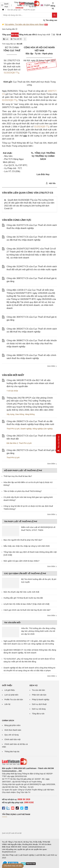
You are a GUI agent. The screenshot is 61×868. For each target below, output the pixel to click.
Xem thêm (52, 366)
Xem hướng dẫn (10, 29)
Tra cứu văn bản (39, 690)
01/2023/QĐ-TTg (12, 73)
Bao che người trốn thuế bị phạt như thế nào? (23, 540)
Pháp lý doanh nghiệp (41, 700)
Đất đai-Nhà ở (12, 443)
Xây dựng (10, 414)
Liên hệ (7, 704)
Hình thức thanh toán (13, 730)
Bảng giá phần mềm (12, 725)
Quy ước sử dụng (12, 735)
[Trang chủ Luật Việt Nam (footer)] (30, 762)
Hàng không (30, 414)
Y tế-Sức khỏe (12, 391)
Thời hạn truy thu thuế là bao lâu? (18, 476)
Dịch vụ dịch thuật (39, 704)
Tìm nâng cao (50, 20)
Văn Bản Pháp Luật (10, 855)
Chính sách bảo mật (12, 739)
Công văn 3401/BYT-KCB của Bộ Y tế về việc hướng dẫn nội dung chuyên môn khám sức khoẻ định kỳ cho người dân (30, 383)
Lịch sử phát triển (11, 695)
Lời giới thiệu (10, 690)
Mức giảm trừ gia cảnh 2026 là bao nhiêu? (21, 561)
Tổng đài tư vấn (38, 714)
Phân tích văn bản (39, 695)
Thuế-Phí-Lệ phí (13, 429)
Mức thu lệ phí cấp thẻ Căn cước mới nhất (21, 592)
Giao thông (20, 414)
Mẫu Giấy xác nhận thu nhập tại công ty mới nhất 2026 (27, 546)
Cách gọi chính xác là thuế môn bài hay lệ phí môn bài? (27, 610)
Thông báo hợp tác (12, 752)
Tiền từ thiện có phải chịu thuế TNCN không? (23, 491)
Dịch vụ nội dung (39, 709)
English (45, 5)
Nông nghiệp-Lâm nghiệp (43, 429)
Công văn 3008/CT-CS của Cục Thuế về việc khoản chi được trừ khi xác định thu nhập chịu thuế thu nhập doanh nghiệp (32, 344)
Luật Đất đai (40, 855)
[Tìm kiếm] (55, 15)
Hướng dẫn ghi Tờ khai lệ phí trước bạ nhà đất (23, 598)
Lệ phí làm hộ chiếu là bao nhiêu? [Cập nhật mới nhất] (26, 604)
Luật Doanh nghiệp (26, 855)
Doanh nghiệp (26, 429)
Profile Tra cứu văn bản (14, 700)
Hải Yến (51, 183)
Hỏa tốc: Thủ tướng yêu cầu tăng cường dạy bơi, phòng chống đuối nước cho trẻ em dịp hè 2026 (38, 631)
